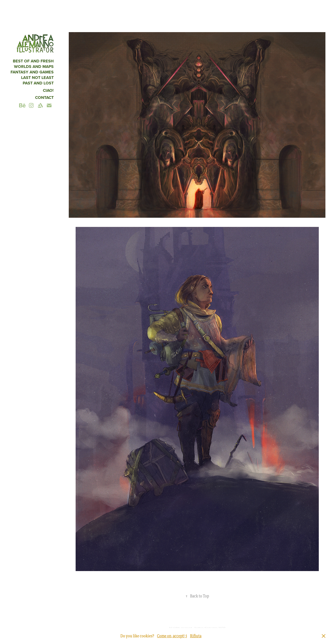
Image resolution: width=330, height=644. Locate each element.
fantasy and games (32, 72)
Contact (44, 98)
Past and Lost (38, 83)
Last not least (37, 78)
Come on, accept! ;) (172, 636)
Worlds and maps (34, 67)
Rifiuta (196, 636)
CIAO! (48, 90)
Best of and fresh (33, 61)
